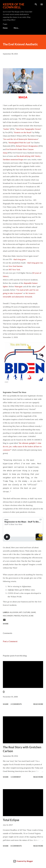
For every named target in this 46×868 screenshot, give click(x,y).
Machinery (8, 616)
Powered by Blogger (23, 861)
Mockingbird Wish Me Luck (19, 143)
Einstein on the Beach (23, 132)
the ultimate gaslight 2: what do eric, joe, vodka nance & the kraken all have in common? (22, 447)
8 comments (16, 846)
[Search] (36, 4)
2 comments (16, 704)
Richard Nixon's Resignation (27, 146)
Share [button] (6, 624)
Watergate (19, 287)
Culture (26, 612)
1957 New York (14, 270)
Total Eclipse (11, 820)
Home (5, 28)
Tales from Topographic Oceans (28, 129)
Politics (25, 616)
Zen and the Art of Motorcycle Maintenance (21, 139)
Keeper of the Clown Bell (14, 6)
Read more (38, 704)
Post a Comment (10, 641)
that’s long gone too (35, 263)
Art (20, 612)
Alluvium (14, 612)
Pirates (17, 616)
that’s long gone (20, 259)
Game (33, 612)
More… (16, 28)
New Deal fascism (16, 266)
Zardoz (6, 129)
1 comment (16, 777)
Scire (31, 616)
